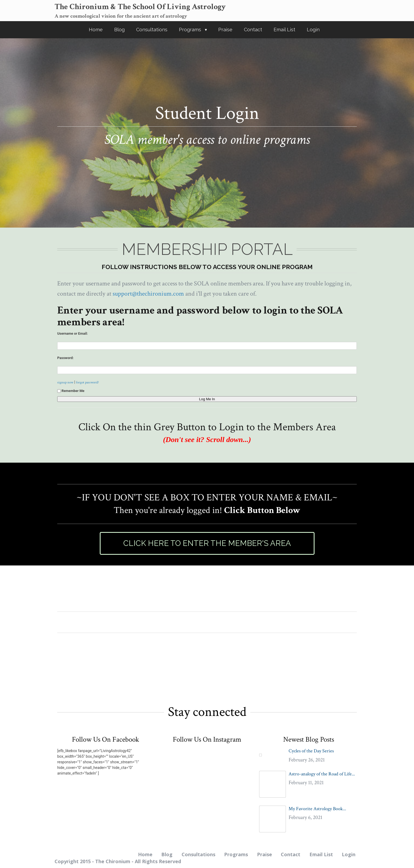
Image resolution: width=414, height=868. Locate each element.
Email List (284, 30)
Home (96, 30)
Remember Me (71, 391)
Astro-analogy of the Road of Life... (322, 774)
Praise (225, 30)
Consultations (152, 30)
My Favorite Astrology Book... (317, 809)
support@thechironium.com (148, 294)
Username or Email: (72, 333)
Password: (65, 358)
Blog (119, 30)
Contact (253, 30)
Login (313, 30)
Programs (190, 30)
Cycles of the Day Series (311, 751)
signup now (65, 382)
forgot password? (87, 382)
